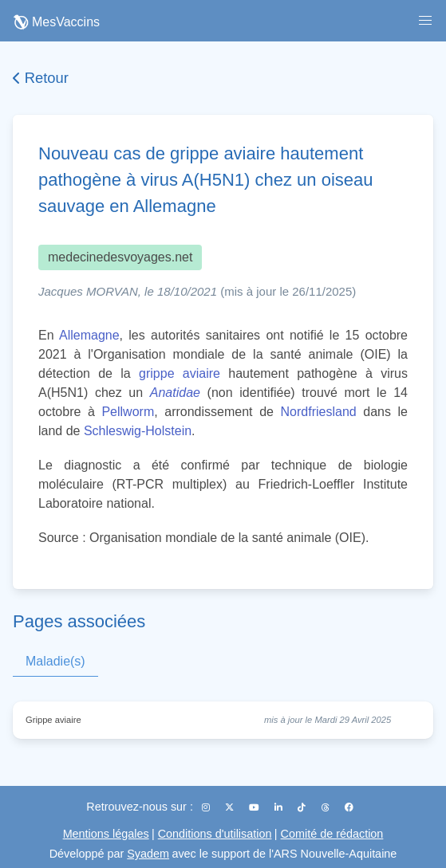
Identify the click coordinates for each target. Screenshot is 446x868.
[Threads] (327, 807)
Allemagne (89, 335)
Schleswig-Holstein (138, 431)
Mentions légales (106, 834)
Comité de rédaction (332, 834)
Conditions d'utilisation (215, 834)
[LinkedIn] (280, 807)
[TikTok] (303, 807)
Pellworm (128, 412)
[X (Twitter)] (231, 807)
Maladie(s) (55, 661)
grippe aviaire (180, 373)
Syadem (148, 854)
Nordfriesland (319, 412)
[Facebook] (349, 807)
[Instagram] (207, 807)
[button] (425, 21)
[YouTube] (255, 807)
